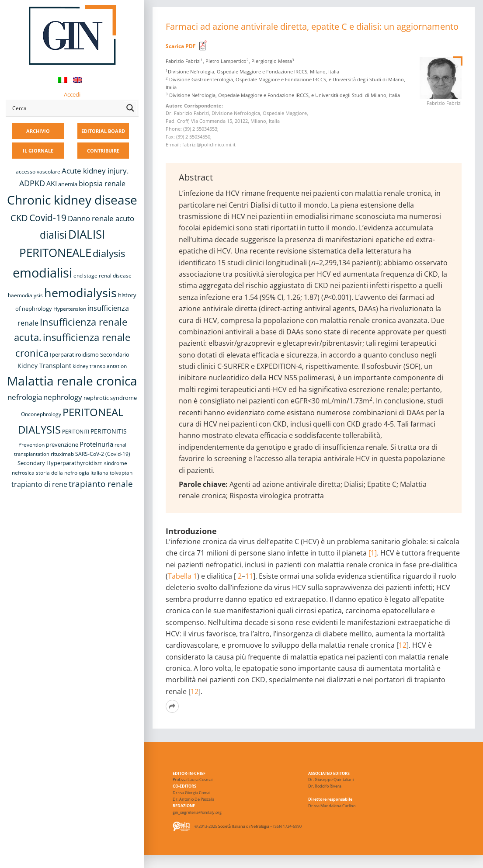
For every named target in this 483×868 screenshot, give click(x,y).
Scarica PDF (181, 46)
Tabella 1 (182, 576)
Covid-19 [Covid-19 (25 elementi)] (48, 218)
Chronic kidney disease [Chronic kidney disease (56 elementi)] (72, 200)
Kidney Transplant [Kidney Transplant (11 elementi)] (44, 366)
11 (249, 576)
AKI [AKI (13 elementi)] (52, 184)
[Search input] (66, 108)
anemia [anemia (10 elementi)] (68, 184)
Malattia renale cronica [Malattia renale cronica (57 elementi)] (72, 381)
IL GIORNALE (38, 151)
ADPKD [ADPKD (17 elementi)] (32, 183)
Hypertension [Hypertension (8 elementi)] (70, 309)
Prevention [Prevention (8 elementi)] (31, 445)
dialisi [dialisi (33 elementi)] (53, 235)
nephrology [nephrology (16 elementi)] (63, 397)
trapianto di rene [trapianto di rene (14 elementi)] (39, 484)
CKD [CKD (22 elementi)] (19, 218)
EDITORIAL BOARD (103, 131)
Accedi (72, 94)
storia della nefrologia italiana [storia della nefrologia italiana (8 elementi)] (72, 473)
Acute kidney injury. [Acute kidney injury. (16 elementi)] (95, 171)
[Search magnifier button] (130, 108)
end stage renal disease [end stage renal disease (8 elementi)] (103, 276)
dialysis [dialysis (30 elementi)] (109, 253)
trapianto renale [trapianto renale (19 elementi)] (101, 484)
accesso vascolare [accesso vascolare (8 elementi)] (38, 172)
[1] (373, 553)
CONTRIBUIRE (103, 151)
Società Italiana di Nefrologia (244, 826)
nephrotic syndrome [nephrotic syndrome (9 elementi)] (110, 398)
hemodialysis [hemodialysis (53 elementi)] (80, 293)
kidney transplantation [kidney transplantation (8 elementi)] (100, 366)
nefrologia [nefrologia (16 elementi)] (25, 397)
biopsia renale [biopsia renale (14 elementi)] (102, 184)
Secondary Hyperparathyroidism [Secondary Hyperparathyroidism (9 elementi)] (60, 463)
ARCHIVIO (38, 131)
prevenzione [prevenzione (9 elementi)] (62, 444)
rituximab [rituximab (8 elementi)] (62, 454)
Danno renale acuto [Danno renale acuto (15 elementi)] (101, 218)
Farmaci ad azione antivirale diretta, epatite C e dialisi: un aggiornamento (312, 26)
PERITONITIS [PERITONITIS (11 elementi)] (109, 431)
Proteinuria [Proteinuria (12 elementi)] (96, 444)
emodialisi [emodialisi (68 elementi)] (42, 273)
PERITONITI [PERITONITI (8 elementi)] (76, 432)
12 (403, 645)
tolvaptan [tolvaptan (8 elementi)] (121, 473)
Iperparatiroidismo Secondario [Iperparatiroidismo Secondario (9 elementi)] (90, 354)
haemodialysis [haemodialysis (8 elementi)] (25, 295)
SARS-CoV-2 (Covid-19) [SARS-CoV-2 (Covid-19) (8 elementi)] (103, 454)
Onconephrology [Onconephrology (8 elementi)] (41, 414)
